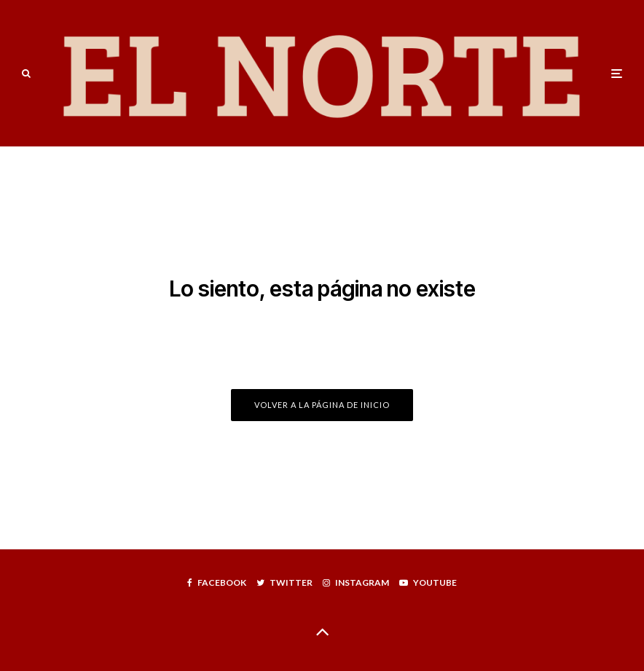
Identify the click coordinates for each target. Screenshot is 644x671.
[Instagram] (356, 583)
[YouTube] (428, 583)
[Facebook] (217, 583)
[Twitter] (284, 583)
